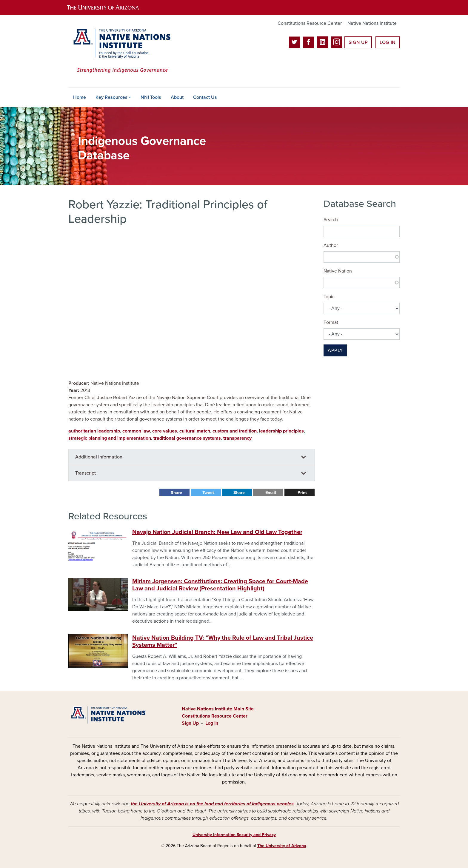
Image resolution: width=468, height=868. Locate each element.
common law (136, 431)
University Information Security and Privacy (234, 835)
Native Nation (338, 271)
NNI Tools (151, 97)
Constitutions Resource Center (310, 23)
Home (80, 97)
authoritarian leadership (94, 431)
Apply (335, 350)
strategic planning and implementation (110, 438)
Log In (388, 42)
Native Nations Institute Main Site (218, 709)
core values (165, 431)
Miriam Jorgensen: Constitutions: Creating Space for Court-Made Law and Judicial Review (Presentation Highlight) (220, 585)
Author (331, 245)
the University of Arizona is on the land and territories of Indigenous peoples (212, 804)
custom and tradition (235, 431)
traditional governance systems (187, 438)
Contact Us (205, 97)
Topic (329, 297)
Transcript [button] (86, 473)
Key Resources (111, 97)
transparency (237, 438)
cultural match (195, 431)
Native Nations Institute (372, 23)
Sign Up (358, 42)
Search (331, 220)
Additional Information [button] (99, 457)
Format (331, 322)
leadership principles (281, 431)
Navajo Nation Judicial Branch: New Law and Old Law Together (217, 532)
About (177, 97)
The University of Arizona (282, 846)
